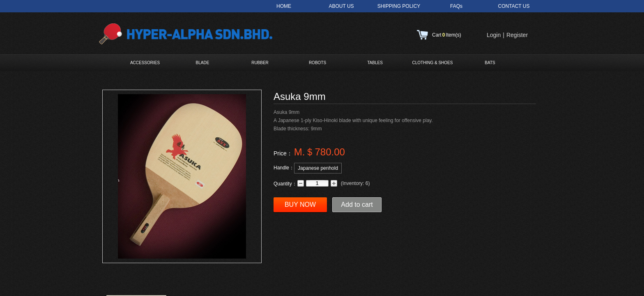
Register (517, 35)
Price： (283, 153)
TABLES (375, 63)
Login (494, 35)
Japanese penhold (318, 168)
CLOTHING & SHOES (433, 63)
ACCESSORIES (145, 63)
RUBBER (260, 63)
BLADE (203, 63)
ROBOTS (317, 63)
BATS (490, 63)
